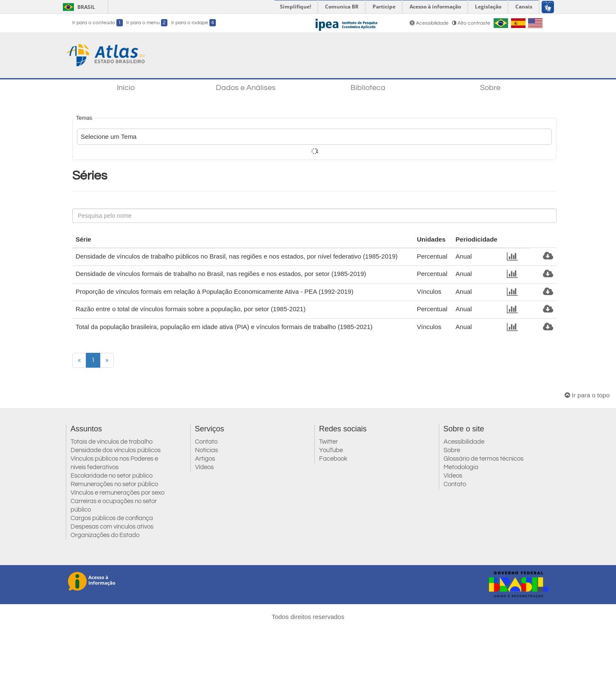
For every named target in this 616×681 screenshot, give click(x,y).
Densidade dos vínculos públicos (116, 450)
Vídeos (204, 467)
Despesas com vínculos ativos (112, 527)
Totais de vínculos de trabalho (112, 442)
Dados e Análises (246, 88)
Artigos (205, 459)
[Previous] (79, 360)
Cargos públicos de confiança (112, 518)
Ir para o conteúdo (97, 23)
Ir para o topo (587, 395)
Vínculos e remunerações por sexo (117, 493)
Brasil (78, 7)
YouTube (331, 450)
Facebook (333, 459)
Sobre (490, 88)
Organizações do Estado (105, 535)
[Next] (107, 360)
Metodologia (461, 467)
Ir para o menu (147, 23)
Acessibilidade (430, 23)
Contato (206, 442)
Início (126, 88)
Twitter (328, 442)
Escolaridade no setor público (112, 476)
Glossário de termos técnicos (483, 459)
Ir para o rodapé (194, 23)
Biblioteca (368, 88)
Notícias (206, 450)
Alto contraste (471, 23)
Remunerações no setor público (114, 484)
